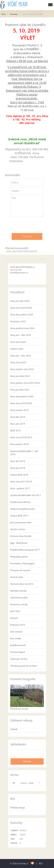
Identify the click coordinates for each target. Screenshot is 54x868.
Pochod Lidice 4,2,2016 (22, 584)
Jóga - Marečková (19, 543)
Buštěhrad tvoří (18, 645)
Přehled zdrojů (17, 808)
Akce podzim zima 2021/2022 (25, 383)
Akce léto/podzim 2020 (22, 396)
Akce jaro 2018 (18, 468)
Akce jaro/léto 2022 (20, 376)
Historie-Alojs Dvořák (21, 536)
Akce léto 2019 (18, 417)
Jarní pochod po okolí (21, 522)
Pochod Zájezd (17, 652)
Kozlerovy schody (19, 604)
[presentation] (27, 224)
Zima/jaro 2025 (18, 321)
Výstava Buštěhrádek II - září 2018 (24, 453)
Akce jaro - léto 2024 (21, 335)
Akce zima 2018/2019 (21, 437)
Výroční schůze (18, 529)
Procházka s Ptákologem (22, 563)
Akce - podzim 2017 (20, 488)
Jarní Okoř (15, 611)
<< (14, 783)
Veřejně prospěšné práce (22, 509)
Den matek (16, 638)
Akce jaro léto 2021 (20, 390)
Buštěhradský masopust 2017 (25, 550)
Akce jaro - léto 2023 (21, 356)
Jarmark (14, 618)
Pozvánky (14, 14)
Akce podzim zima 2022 (22, 369)
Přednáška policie (19, 557)
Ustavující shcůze (19, 659)
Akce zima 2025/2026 (21, 308)
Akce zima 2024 (18, 342)
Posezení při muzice (20, 570)
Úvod (3, 14)
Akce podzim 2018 (20, 444)
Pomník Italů (16, 577)
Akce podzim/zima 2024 (22, 328)
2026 (31, 783)
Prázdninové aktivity (20, 502)
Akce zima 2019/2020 (21, 403)
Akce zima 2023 (18, 362)
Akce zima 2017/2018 (21, 482)
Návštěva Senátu (18, 591)
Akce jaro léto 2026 (20, 301)
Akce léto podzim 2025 (22, 315)
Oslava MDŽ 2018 (19, 475)
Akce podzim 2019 (20, 410)
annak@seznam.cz (19, 273)
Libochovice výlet (19, 598)
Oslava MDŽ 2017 (19, 516)
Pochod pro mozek (19, 709)
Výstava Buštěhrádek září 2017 (26, 495)
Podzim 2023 (17, 349)
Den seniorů (16, 632)
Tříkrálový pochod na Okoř (24, 666)
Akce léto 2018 (18, 461)
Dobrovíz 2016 (18, 625)
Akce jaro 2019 (18, 424)
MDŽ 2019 (16, 431)
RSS (41, 863)
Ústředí (14, 729)
